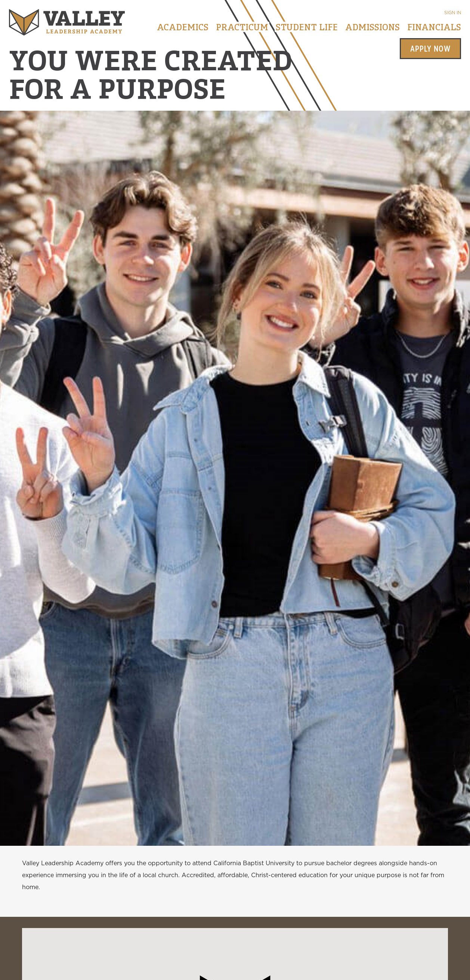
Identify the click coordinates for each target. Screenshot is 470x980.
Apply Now (430, 49)
